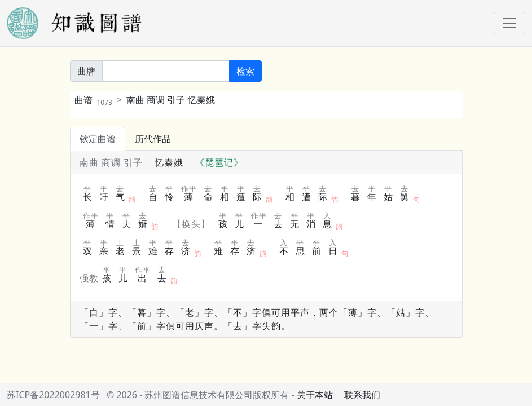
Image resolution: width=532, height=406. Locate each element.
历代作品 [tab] (153, 139)
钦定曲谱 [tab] (98, 139)
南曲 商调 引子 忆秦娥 (170, 100)
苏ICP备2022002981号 (53, 395)
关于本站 (315, 395)
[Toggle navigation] (509, 23)
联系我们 (362, 395)
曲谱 (93, 100)
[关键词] (166, 71)
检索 (245, 71)
